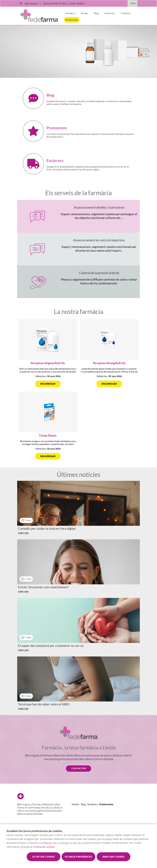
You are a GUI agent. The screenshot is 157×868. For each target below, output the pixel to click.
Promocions (72, 20)
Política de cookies (44, 847)
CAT (133, 3)
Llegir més (23, 533)
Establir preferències (78, 857)
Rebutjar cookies (113, 857)
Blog (96, 13)
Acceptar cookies (44, 857)
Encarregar (48, 384)
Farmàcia (70, 13)
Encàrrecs (110, 13)
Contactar (79, 768)
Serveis (84, 13)
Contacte (126, 13)
